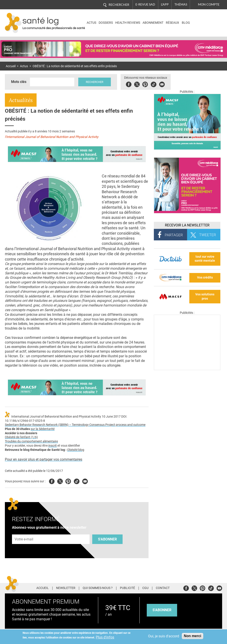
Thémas (181, 4)
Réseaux (172, 23)
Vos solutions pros (205, 296)
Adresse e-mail (24, 532)
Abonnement (153, 23)
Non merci (192, 636)
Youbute (162, 84)
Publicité (127, 588)
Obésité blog (76, 450)
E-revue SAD (145, 4)
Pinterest (145, 84)
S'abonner (107, 539)
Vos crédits (205, 278)
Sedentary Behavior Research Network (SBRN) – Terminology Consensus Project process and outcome (75, 425)
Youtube (85, 481)
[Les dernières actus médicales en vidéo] (187, 369)
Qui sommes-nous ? (98, 588)
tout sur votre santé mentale (205, 259)
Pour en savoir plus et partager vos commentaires (44, 459)
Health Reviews (128, 23)
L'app (165, 4)
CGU (145, 588)
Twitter (137, 84)
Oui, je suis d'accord (164, 636)
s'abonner (162, 610)
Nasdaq (203, 20)
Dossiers (106, 23)
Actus (91, 23)
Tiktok (154, 84)
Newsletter (66, 588)
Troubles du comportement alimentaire (31, 441)
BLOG (186, 23)
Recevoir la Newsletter (187, 225)
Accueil (11, 66)
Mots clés (19, 82)
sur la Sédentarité (43, 429)
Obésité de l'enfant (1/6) (21, 437)
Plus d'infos (105, 637)
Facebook (129, 84)
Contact (163, 588)
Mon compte (209, 4)
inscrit (53, 446)
